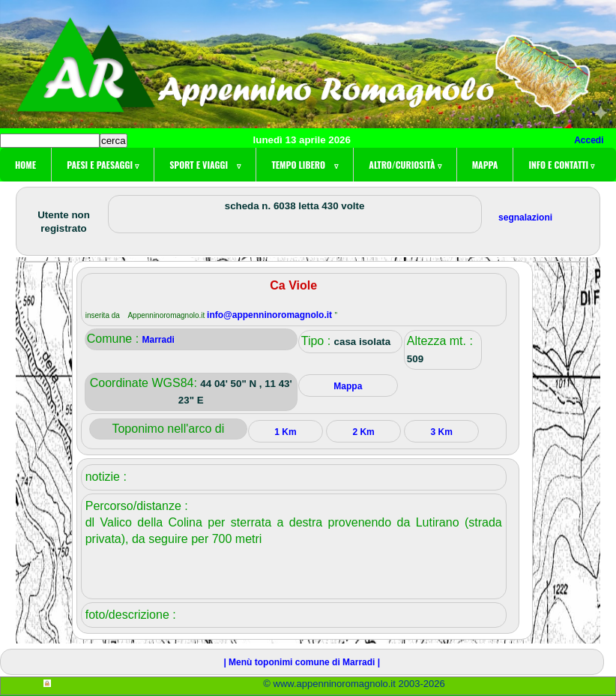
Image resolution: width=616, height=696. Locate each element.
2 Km (363, 432)
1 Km (285, 432)
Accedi (589, 140)
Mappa (485, 165)
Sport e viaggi (205, 165)
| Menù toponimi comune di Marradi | (302, 662)
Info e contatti (561, 165)
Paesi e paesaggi (103, 165)
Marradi (158, 340)
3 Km (442, 432)
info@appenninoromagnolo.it (271, 315)
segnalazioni (525, 217)
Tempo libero (305, 165)
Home (25, 165)
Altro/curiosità (405, 165)
